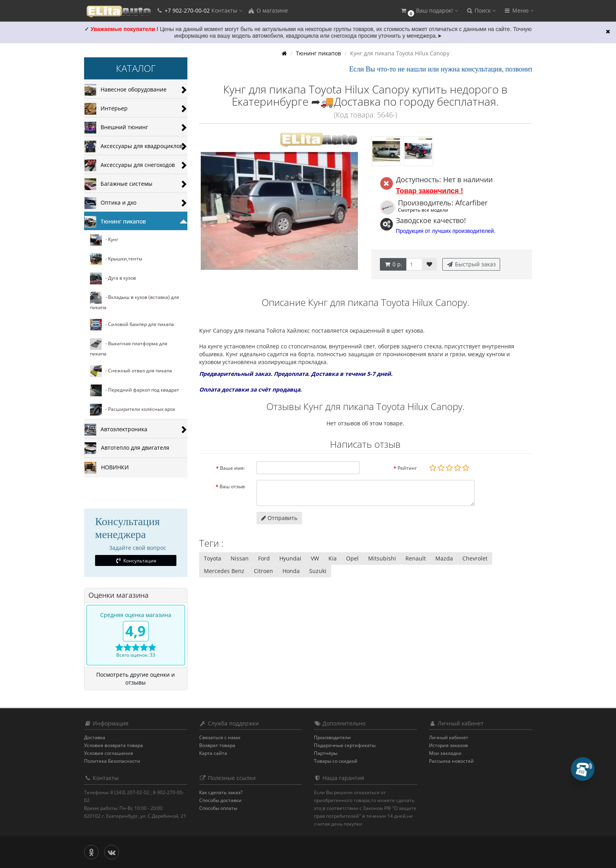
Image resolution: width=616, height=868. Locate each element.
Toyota (213, 558)
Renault (416, 558)
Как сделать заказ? (221, 792)
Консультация (136, 561)
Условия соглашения (109, 753)
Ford (264, 558)
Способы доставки (220, 800)
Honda (291, 571)
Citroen (263, 571)
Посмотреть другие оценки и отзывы (136, 678)
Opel (352, 558)
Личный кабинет (449, 737)
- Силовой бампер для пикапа (132, 325)
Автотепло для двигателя (127, 448)
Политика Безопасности (112, 761)
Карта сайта (213, 753)
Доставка (95, 737)
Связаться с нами (220, 737)
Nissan (240, 558)
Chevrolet (475, 558)
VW (315, 558)
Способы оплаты (218, 808)
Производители (332, 737)
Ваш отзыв (232, 486)
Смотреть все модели (423, 210)
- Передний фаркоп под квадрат (135, 390)
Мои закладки (445, 753)
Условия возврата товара (114, 745)
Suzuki (318, 571)
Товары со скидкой (336, 761)
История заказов (448, 745)
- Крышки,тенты (116, 259)
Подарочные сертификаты (345, 745)
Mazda (444, 558)
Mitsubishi (382, 558)
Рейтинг (407, 468)
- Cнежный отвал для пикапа (131, 371)
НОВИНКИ (107, 468)
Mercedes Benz (224, 571)
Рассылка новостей (451, 761)
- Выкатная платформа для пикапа (129, 348)
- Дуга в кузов (113, 278)
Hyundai (290, 558)
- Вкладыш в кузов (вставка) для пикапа (135, 301)
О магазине (268, 10)
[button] (429, 11)
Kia (333, 558)
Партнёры (326, 753)
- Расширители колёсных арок (133, 410)
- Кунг (104, 240)
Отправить (279, 518)
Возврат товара (217, 745)
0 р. (393, 264)
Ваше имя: (232, 468)
